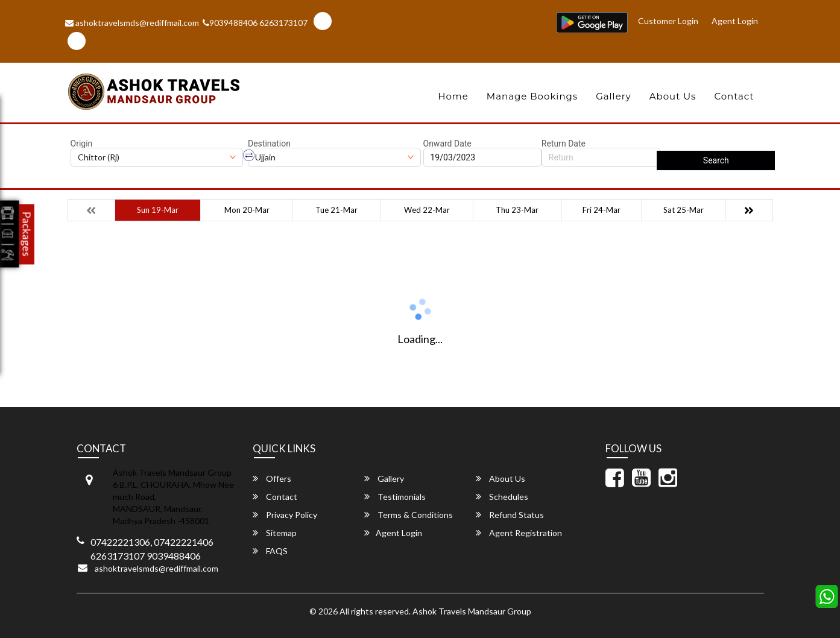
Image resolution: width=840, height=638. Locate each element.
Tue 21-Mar (336, 210)
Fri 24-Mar (602, 210)
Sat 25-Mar (684, 210)
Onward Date (447, 144)
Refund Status (510, 515)
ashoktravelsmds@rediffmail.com (132, 23)
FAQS (270, 551)
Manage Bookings (532, 96)
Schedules (502, 497)
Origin (82, 144)
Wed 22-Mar (427, 210)
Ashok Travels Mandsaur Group (472, 611)
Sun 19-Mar (158, 210)
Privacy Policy (285, 515)
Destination (269, 144)
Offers (272, 478)
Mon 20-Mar (247, 210)
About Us (673, 96)
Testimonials (395, 497)
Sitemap (275, 533)
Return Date (564, 144)
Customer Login (668, 21)
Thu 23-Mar (517, 210)
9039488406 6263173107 (255, 23)
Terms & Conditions (409, 515)
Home (453, 96)
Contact (734, 96)
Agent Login (735, 21)
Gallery (614, 96)
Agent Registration (519, 533)
